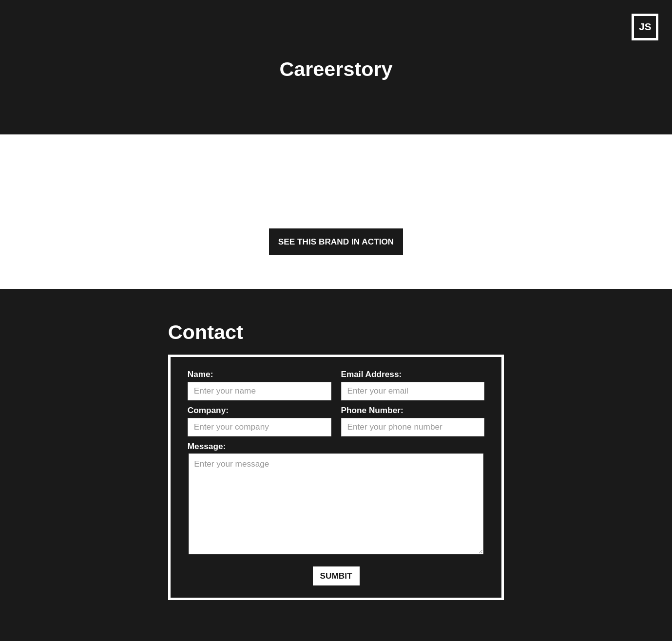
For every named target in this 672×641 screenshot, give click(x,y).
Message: (207, 446)
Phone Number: (372, 410)
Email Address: (372, 374)
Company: (208, 410)
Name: (201, 374)
